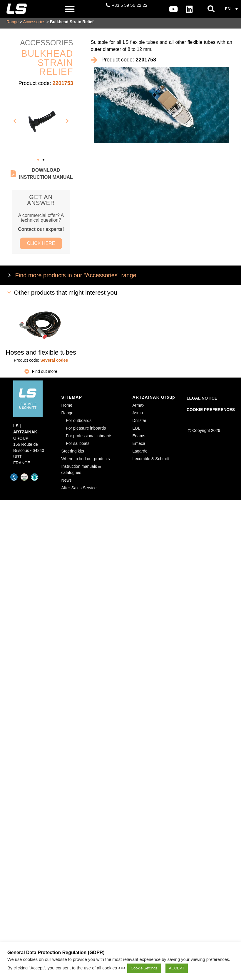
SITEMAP (72, 400)
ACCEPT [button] (177, 968)
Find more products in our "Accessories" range (76, 278)
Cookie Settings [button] (144, 968)
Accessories (34, 24)
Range (12, 24)
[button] (70, 9)
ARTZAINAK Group (154, 400)
